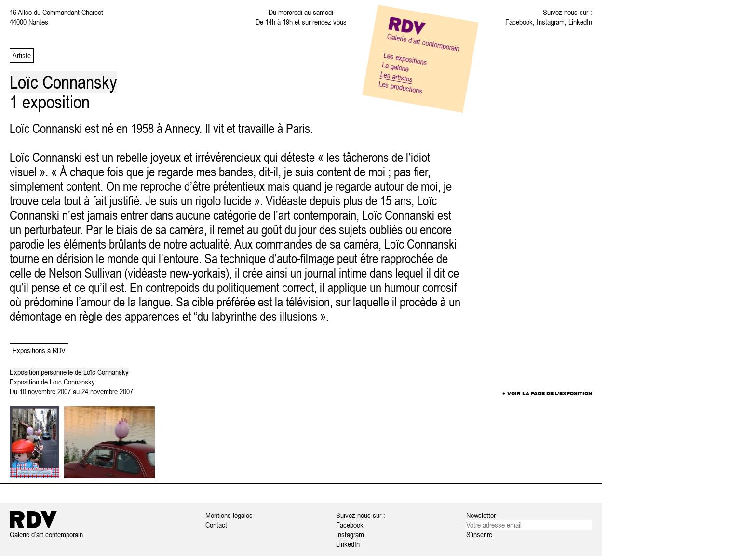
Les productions (401, 87)
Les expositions (406, 58)
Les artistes (397, 77)
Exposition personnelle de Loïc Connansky (69, 372)
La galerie (395, 66)
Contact (216, 525)
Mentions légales (229, 515)
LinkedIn (580, 22)
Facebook (519, 22)
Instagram (551, 22)
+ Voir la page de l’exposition (547, 393)
